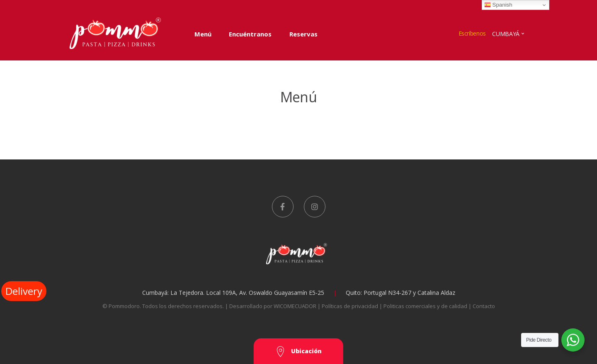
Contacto (484, 306)
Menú (203, 34)
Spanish (498, 5)
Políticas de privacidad (351, 306)
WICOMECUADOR (295, 306)
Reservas (303, 34)
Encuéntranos (250, 34)
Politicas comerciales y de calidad (426, 306)
